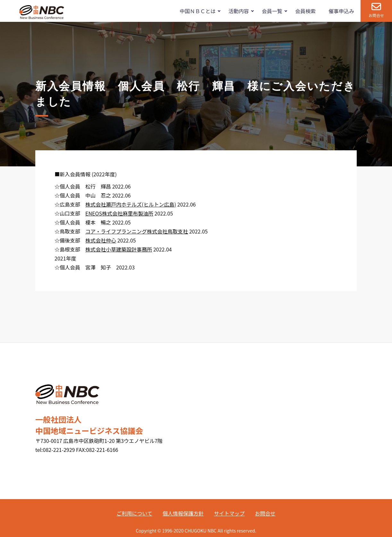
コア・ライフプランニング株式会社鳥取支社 (137, 231)
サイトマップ (229, 513)
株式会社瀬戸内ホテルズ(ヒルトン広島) (131, 204)
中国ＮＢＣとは (198, 11)
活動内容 (239, 11)
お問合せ (376, 15)
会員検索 (305, 11)
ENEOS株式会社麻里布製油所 (119, 213)
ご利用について (134, 513)
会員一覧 (272, 11)
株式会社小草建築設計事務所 (119, 249)
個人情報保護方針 (183, 513)
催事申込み (341, 11)
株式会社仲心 (101, 240)
